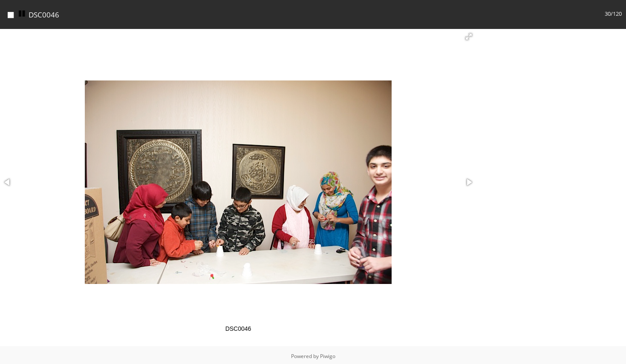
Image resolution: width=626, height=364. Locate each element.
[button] (469, 34)
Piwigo (328, 354)
